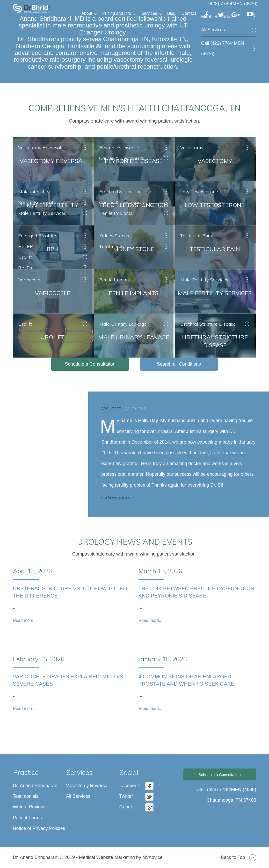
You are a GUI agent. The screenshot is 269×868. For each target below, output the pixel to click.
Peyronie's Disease (119, 148)
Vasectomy (192, 148)
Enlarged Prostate (37, 236)
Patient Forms (27, 818)
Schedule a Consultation (90, 364)
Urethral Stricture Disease (208, 324)
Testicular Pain (196, 236)
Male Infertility (34, 192)
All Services (213, 30)
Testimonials (26, 796)
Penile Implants (116, 213)
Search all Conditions (179, 364)
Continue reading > (118, 497)
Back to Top (239, 857)
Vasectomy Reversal (40, 148)
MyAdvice (152, 857)
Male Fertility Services (42, 213)
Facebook (130, 786)
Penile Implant (115, 280)
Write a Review (29, 807)
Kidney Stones (114, 236)
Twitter (126, 796)
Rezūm (26, 268)
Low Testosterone (199, 192)
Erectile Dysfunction (120, 192)
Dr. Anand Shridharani (36, 786)
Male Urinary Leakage (123, 324)
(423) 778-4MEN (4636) (233, 4)
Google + (129, 807)
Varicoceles (30, 280)
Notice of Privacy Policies (39, 828)
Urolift (25, 257)
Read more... (25, 620)
